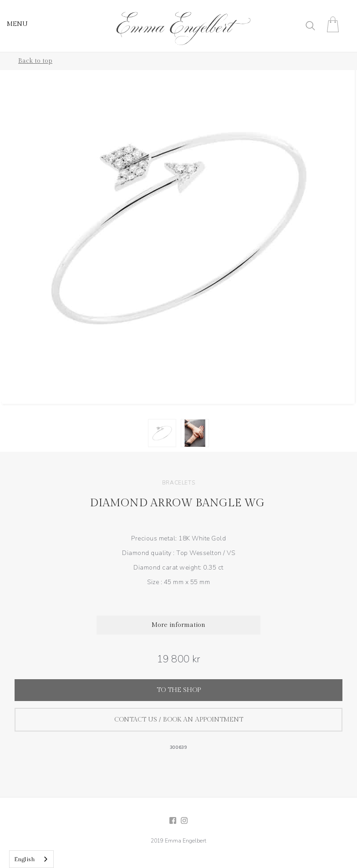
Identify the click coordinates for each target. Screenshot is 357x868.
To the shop (179, 690)
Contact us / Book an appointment (179, 720)
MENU (17, 24)
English (25, 859)
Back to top (35, 61)
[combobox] (31, 859)
